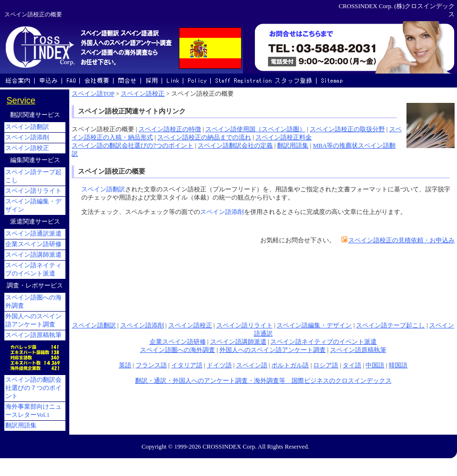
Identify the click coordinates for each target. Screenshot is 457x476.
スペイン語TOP (93, 94)
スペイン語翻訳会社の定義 (235, 146)
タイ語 (352, 365)
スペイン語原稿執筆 (358, 350)
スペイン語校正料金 (284, 138)
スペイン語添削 (222, 212)
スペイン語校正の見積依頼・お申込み (401, 240)
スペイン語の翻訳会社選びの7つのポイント (133, 146)
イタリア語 (187, 365)
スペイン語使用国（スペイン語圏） (255, 129)
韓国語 (398, 365)
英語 (125, 365)
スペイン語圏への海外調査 (178, 350)
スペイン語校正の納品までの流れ (204, 138)
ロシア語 (326, 365)
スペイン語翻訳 (103, 189)
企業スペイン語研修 (178, 342)
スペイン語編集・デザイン (314, 326)
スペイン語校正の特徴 (170, 129)
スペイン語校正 (143, 94)
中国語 (375, 365)
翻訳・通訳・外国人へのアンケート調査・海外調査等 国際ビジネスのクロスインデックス (263, 381)
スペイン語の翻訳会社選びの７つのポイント (33, 388)
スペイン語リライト (245, 326)
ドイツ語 (219, 365)
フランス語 (151, 365)
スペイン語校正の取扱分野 (347, 129)
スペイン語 (252, 365)
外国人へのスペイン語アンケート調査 (273, 350)
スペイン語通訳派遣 (33, 234)
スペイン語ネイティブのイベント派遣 (324, 342)
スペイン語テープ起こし (390, 326)
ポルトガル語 (290, 365)
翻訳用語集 (293, 146)
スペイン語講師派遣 (238, 342)
